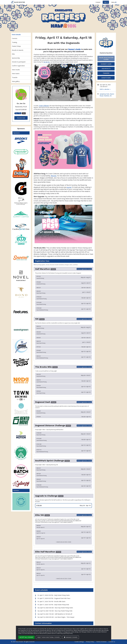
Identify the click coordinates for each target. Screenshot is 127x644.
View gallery (16, 81)
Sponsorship (16, 58)
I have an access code (64, 542)
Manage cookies (71, 637)
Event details (16, 34)
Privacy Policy (90, 642)
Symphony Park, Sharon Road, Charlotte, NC (107, 95)
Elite (13, 54)
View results (16, 70)
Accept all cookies (26, 637)
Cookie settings (79, 642)
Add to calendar (105, 89)
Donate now (21, 118)
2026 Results (106, 69)
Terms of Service (101, 642)
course (69, 187)
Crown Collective (44, 106)
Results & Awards (18, 50)
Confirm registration (18, 66)
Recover (54, 176)
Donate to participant (19, 62)
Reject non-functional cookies (49, 637)
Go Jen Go (47, 62)
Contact (98, 2)
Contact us (112, 642)
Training (14, 42)
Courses (15, 38)
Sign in (106, 2)
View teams (16, 73)
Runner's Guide (106, 64)
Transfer (15, 77)
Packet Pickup (16, 46)
